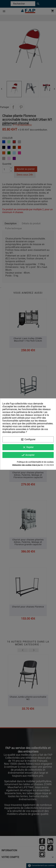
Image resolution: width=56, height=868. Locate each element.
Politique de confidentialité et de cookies (35, 462)
